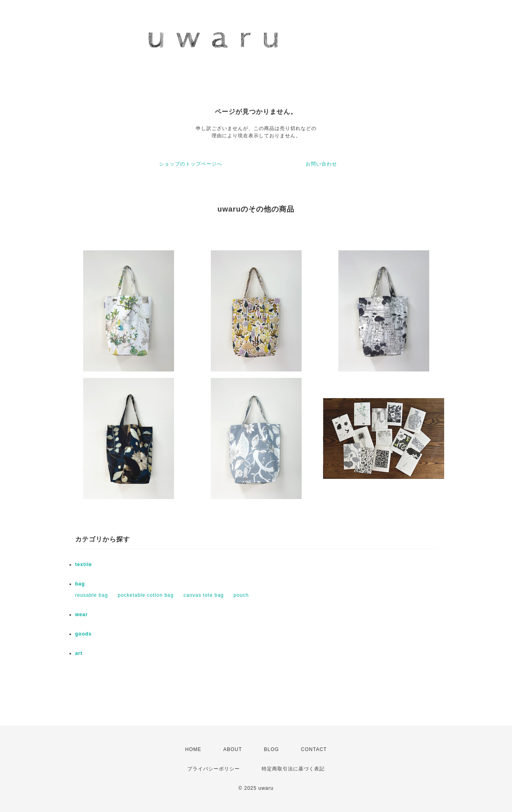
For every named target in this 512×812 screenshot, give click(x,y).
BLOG (272, 749)
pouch (241, 595)
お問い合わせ (321, 164)
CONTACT (314, 749)
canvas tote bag (204, 595)
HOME (193, 749)
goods (83, 634)
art (79, 653)
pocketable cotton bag (146, 595)
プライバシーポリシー (214, 769)
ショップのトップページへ (191, 164)
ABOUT (233, 749)
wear (81, 615)
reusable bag (91, 595)
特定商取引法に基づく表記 (293, 769)
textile (84, 564)
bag (80, 584)
